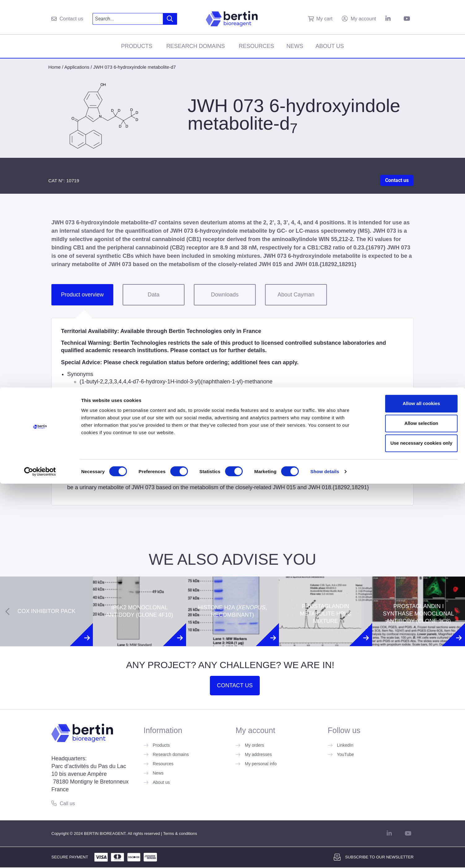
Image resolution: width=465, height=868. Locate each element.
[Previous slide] (7, 611)
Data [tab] (154, 295)
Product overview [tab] (82, 295)
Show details (325, 856)
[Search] (170, 19)
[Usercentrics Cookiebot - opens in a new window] (40, 856)
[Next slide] (458, 611)
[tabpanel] (233, 412)
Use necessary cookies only (413, 827)
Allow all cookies (413, 788)
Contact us (397, 180)
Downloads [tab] (225, 295)
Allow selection (413, 808)
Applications (77, 67)
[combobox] (128, 19)
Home (54, 67)
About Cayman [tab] (296, 295)
